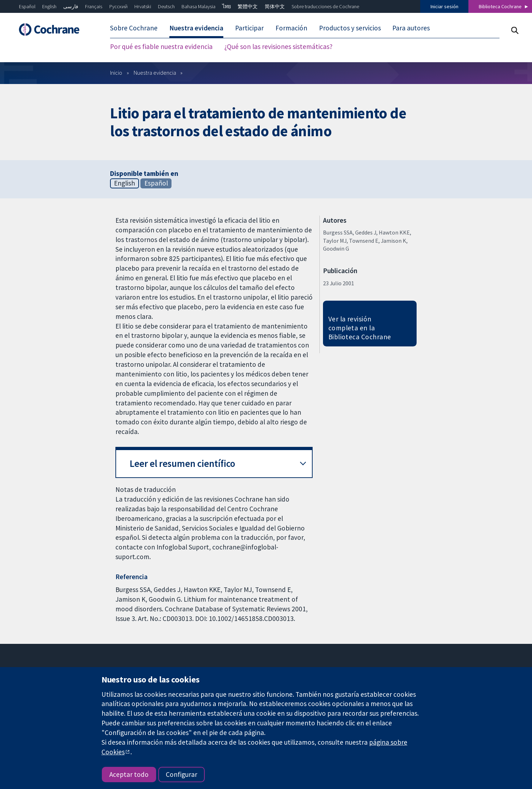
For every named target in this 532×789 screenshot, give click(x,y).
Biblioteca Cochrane (500, 6)
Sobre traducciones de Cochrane (325, 6)
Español (27, 6)
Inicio (116, 73)
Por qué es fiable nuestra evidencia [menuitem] (161, 46)
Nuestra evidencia (155, 73)
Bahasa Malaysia (198, 6)
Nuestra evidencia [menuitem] (196, 28)
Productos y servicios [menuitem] (350, 28)
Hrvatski (143, 6)
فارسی (71, 6)
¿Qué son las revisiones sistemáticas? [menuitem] (279, 46)
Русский (118, 6)
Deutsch (166, 6)
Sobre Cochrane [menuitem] (134, 28)
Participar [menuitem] (249, 28)
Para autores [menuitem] (411, 28)
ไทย (227, 6)
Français (94, 6)
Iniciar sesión (444, 6)
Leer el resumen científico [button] (182, 463)
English (49, 6)
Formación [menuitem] (291, 28)
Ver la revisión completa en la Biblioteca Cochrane (360, 328)
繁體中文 (248, 6)
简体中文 (275, 6)
